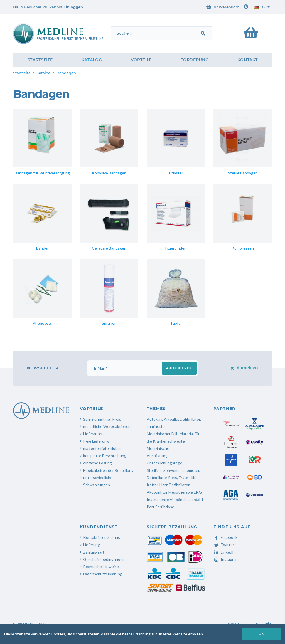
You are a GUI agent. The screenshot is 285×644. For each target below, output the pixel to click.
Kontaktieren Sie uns (102, 537)
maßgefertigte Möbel (102, 448)
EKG (198, 492)
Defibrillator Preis (162, 478)
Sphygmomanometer (181, 470)
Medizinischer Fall (162, 434)
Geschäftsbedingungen (104, 559)
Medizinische (158, 448)
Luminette (156, 426)
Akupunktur (157, 492)
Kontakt (248, 60)
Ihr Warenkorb (223, 7)
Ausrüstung (157, 456)
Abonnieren (179, 368)
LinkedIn (225, 552)
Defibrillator (190, 419)
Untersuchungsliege (164, 463)
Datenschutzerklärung (103, 574)
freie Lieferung (96, 441)
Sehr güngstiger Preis (102, 419)
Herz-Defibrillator (175, 485)
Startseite (40, 60)
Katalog (92, 60)
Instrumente (158, 499)
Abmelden (245, 368)
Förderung (194, 60)
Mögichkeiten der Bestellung (108, 470)
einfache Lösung (98, 463)
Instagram (226, 559)
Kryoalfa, (171, 419)
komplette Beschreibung (105, 456)
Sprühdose (165, 507)
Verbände (178, 499)
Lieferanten (93, 434)
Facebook (225, 537)
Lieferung (92, 545)
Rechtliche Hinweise (101, 567)
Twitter (224, 545)
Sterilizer (154, 470)
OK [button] (261, 634)
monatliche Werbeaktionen (107, 426)
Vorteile (141, 60)
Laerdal (194, 499)
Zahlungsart (94, 552)
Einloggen (73, 7)
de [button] (260, 7)
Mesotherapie (181, 492)
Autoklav (154, 419)
